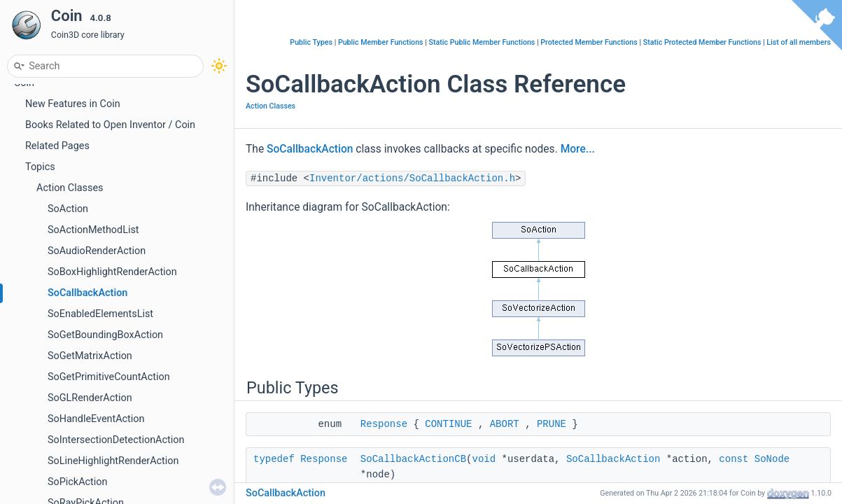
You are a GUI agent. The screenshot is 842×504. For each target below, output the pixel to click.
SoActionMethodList (93, 230)
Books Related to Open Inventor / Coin (110, 125)
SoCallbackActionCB (413, 459)
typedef (274, 459)
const (734, 459)
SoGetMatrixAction (90, 356)
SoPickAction (77, 482)
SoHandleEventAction (96, 419)
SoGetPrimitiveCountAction (109, 377)
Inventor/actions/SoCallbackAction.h (412, 178)
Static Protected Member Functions (702, 42)
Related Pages (57, 146)
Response (384, 424)
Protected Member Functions (589, 42)
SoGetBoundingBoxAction (105, 335)
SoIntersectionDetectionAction (116, 440)
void (484, 459)
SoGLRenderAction (90, 398)
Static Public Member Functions (482, 42)
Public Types (311, 42)
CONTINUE (448, 424)
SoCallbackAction (87, 293)
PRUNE (552, 424)
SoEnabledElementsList (100, 314)
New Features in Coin (73, 104)
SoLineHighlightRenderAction (113, 461)
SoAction (68, 209)
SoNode (772, 459)
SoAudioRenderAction (97, 251)
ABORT (505, 424)
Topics (40, 167)
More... (578, 149)
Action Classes (70, 188)
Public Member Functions (381, 42)
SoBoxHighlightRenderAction (112, 272)
